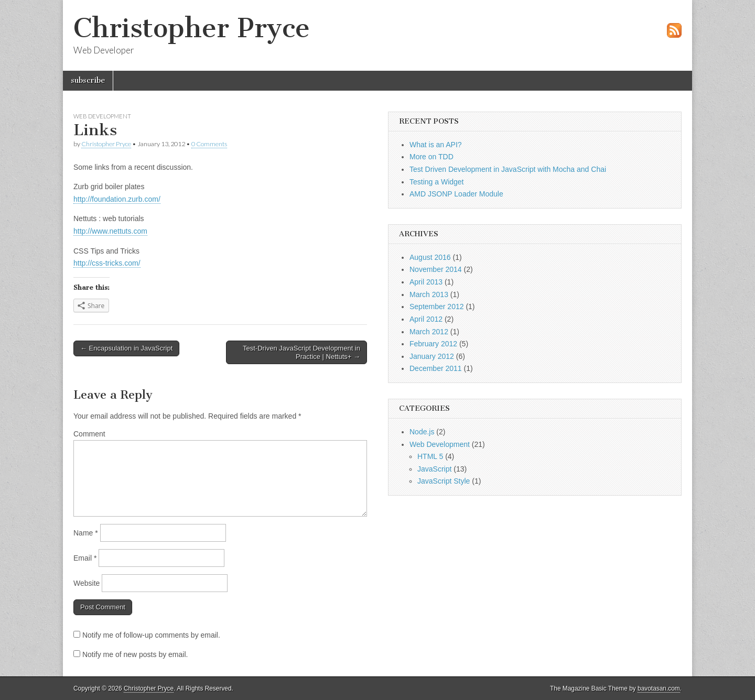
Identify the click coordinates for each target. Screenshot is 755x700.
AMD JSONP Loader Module (456, 194)
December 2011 (436, 368)
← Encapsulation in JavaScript (126, 348)
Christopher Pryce (192, 28)
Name (86, 533)
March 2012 (429, 332)
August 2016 (430, 257)
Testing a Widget (437, 182)
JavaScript (434, 469)
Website (87, 583)
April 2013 (426, 282)
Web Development (102, 116)
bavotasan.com (659, 688)
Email (85, 558)
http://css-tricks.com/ (107, 263)
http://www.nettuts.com (110, 231)
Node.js (422, 432)
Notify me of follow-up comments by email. (151, 635)
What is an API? (436, 145)
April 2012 (426, 319)
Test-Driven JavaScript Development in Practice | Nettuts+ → (301, 352)
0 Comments (209, 144)
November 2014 (436, 269)
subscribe (88, 80)
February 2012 (433, 344)
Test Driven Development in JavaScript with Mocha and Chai (508, 169)
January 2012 (432, 356)
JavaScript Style (444, 481)
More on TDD (432, 157)
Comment (89, 434)
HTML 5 (430, 456)
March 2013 (429, 294)
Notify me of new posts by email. (135, 654)
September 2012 (437, 307)
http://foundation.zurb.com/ (117, 199)
